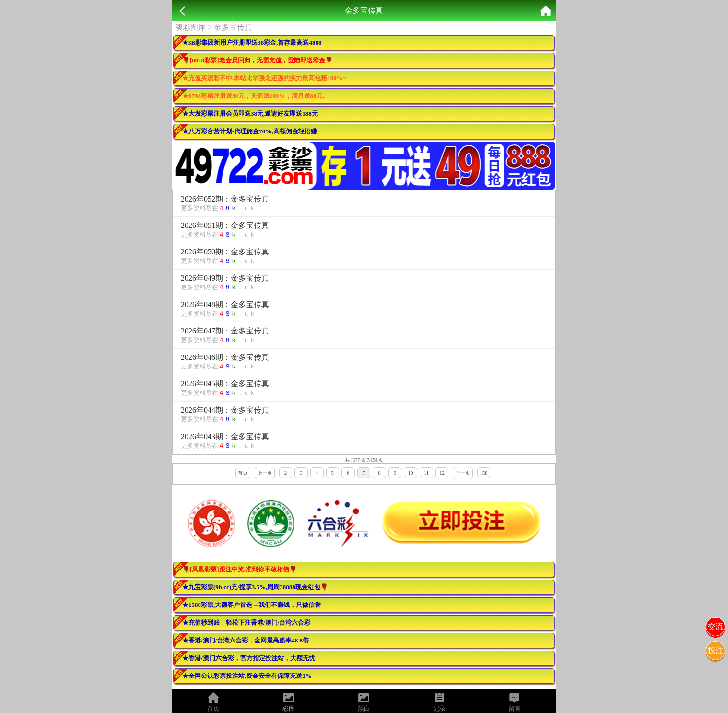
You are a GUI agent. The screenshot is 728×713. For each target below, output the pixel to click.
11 (426, 473)
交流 (716, 626)
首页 (243, 473)
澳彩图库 (190, 27)
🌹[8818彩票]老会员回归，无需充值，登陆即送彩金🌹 (258, 60)
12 (442, 473)
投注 (716, 650)
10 (411, 473)
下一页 (463, 473)
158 (484, 473)
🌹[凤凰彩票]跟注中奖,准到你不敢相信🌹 (240, 569)
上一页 (265, 473)
